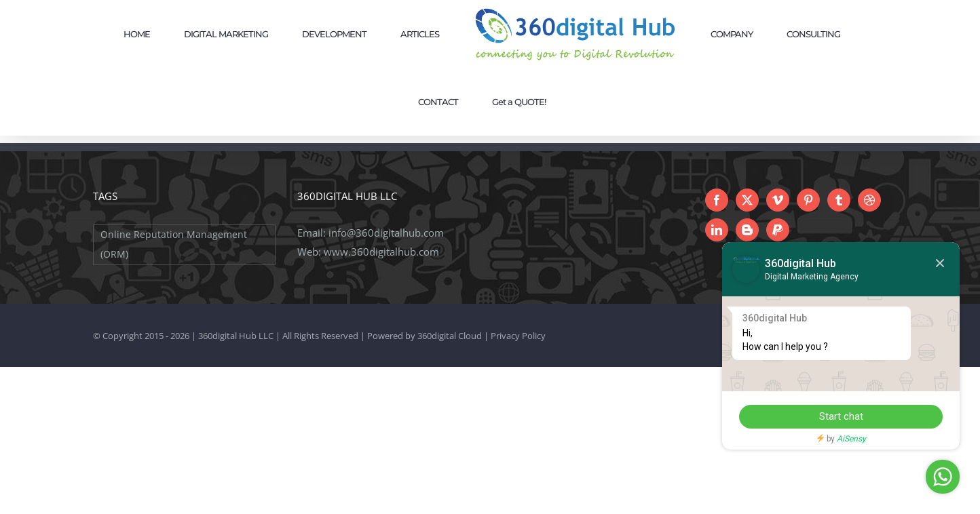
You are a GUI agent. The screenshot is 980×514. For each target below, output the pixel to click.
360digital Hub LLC (236, 336)
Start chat (841, 416)
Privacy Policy (518, 336)
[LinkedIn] (717, 230)
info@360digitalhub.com (386, 233)
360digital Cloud (450, 336)
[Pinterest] (808, 200)
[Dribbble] (869, 200)
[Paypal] (778, 230)
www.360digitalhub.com (381, 252)
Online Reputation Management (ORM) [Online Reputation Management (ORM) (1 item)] (174, 244)
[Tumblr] (839, 200)
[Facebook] (717, 200)
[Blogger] (747, 230)
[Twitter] (747, 200)
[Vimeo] (778, 200)
